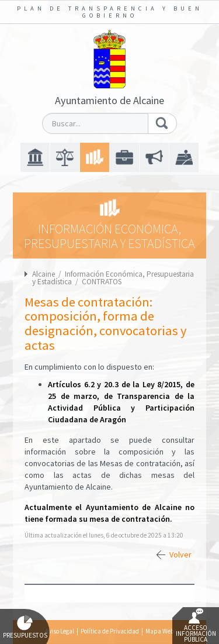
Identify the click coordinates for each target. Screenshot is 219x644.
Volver (180, 555)
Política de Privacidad (110, 631)
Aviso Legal (60, 631)
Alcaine (44, 274)
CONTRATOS (102, 282)
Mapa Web (160, 631)
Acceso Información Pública (196, 626)
